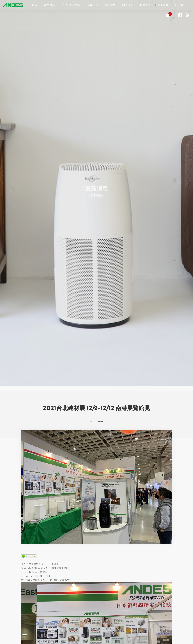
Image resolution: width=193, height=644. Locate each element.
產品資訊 (50, 5)
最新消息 (93, 5)
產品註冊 (163, 5)
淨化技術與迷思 (71, 5)
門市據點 (128, 5)
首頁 (35, 5)
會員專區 (145, 5)
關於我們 (110, 5)
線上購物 (180, 5)
